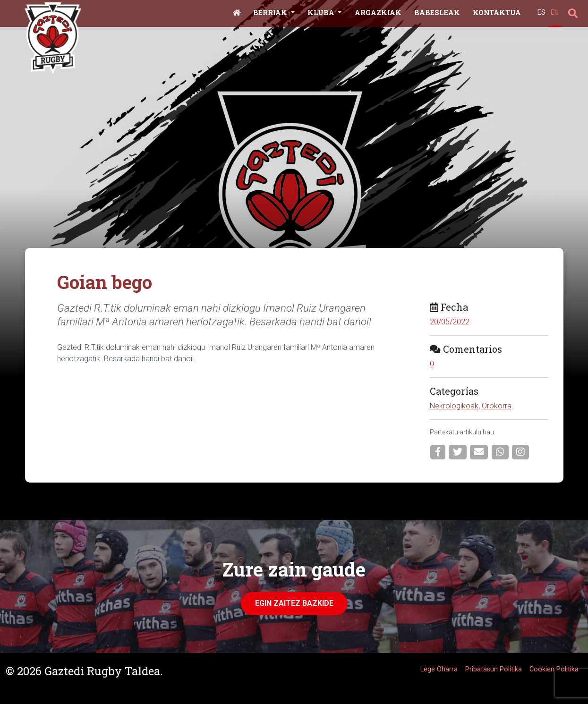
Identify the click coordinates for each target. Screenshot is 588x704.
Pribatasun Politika (494, 669)
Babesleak (437, 13)
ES (541, 13)
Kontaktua (497, 13)
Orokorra (497, 406)
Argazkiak (378, 13)
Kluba (322, 13)
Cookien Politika (554, 669)
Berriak (271, 13)
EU (555, 13)
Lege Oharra (439, 669)
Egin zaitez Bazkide (294, 603)
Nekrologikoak (454, 406)
